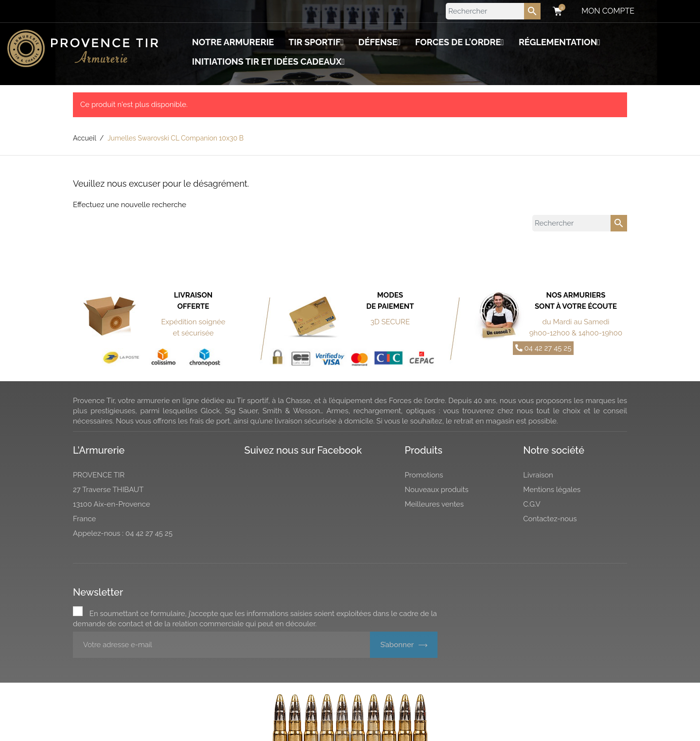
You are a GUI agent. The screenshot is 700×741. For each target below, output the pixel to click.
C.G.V (532, 504)
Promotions (424, 475)
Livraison (538, 475)
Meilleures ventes (435, 504)
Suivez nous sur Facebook (303, 450)
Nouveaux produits (437, 490)
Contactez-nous (550, 519)
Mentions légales (552, 490)
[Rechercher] (493, 11)
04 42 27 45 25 (543, 348)
